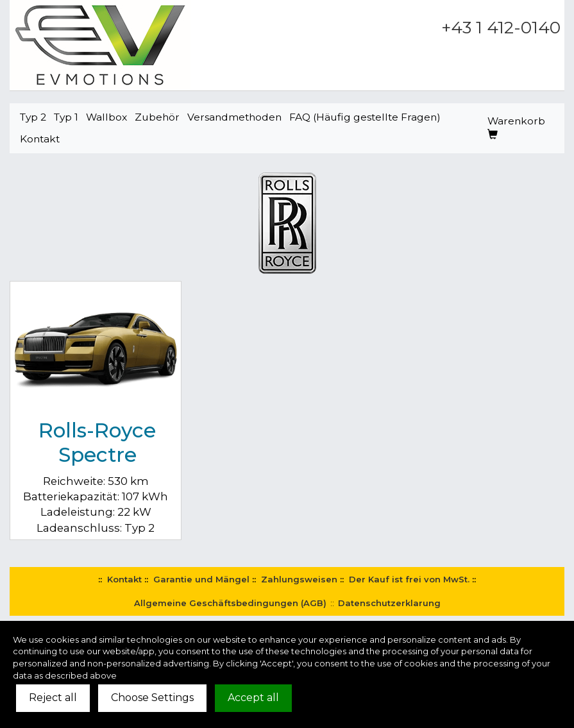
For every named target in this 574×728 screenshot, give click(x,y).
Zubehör (157, 117)
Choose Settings (152, 698)
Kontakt (40, 139)
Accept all (253, 698)
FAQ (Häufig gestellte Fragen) (365, 117)
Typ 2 (33, 117)
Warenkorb (516, 127)
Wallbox (106, 117)
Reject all (53, 698)
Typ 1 (66, 117)
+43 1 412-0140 (501, 28)
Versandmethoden (234, 117)
